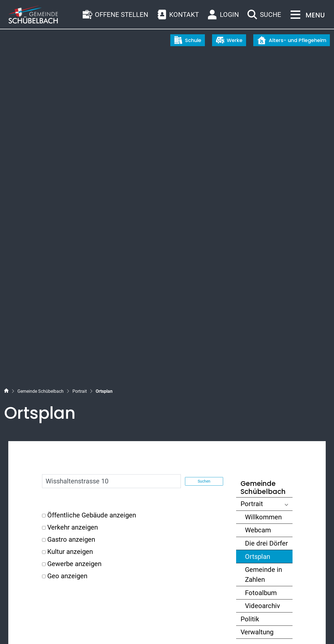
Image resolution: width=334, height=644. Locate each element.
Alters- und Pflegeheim (292, 40)
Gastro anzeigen (71, 286)
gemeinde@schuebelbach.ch (59, 553)
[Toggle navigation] (306, 15)
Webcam (258, 276)
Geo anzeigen (67, 322)
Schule (188, 40)
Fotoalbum (261, 339)
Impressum (90, 630)
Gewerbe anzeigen (74, 310)
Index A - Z (38, 630)
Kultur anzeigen (70, 298)
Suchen (204, 227)
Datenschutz (63, 630)
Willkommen (263, 263)
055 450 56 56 (37, 543)
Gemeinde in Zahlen (263, 321)
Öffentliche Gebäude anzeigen (92, 261)
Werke (229, 40)
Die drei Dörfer (266, 290)
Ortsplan (266, 304)
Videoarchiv (263, 352)
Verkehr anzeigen (73, 274)
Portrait (252, 250)
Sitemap (15, 630)
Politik (250, 365)
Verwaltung (257, 378)
